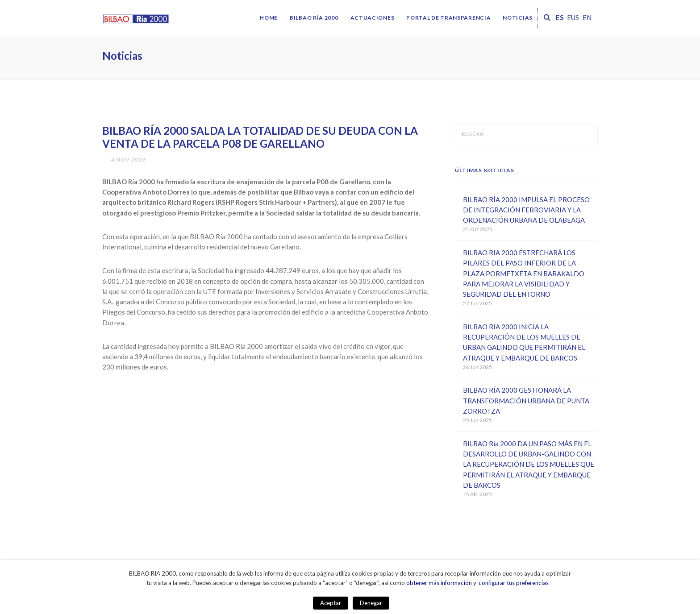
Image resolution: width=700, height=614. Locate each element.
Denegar (371, 603)
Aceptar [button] (331, 603)
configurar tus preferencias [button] (514, 583)
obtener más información (439, 583)
